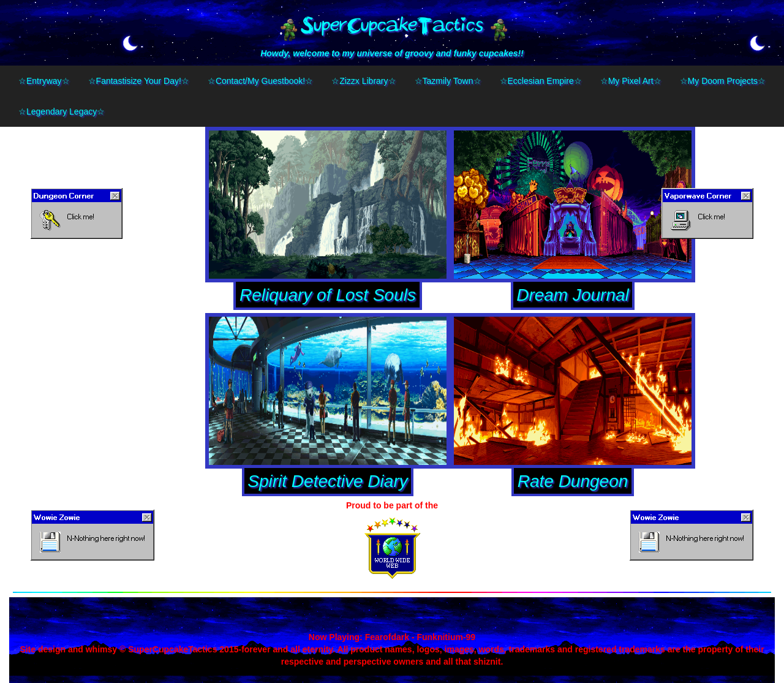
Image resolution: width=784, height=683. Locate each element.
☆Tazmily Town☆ (448, 81)
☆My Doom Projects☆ (723, 81)
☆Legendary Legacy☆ (62, 111)
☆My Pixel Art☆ (631, 81)
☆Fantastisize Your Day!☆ (139, 81)
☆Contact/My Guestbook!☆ (260, 81)
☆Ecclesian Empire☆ (541, 81)
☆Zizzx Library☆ (364, 81)
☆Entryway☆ (44, 81)
